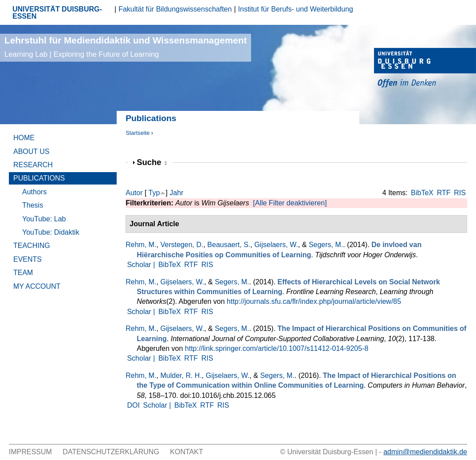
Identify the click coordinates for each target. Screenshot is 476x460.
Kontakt (186, 452)
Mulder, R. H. (181, 375)
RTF (444, 193)
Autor (134, 193)
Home (24, 138)
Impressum (30, 452)
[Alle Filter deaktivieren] (290, 203)
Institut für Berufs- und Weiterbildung (296, 9)
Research (33, 165)
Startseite (138, 133)
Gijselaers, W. (276, 245)
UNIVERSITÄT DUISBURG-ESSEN (57, 13)
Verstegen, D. (182, 245)
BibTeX (422, 193)
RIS (460, 193)
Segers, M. (326, 245)
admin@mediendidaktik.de (425, 452)
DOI (133, 405)
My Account (37, 286)
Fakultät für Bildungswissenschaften (175, 9)
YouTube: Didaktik (51, 232)
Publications (39, 178)
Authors (34, 192)
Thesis (33, 205)
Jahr (176, 193)
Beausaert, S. (229, 245)
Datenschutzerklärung (111, 452)
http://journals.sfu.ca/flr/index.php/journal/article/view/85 (314, 301)
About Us (31, 151)
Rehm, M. (141, 245)
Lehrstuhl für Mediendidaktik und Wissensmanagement (126, 47)
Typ (154, 193)
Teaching (32, 246)
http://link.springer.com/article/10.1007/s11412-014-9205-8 (277, 348)
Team (23, 273)
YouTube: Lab (44, 219)
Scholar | (142, 265)
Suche (152, 162)
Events (28, 259)
